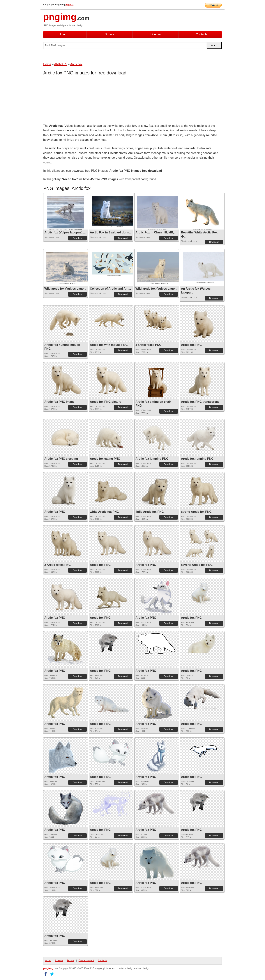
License (155, 34)
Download (77, 238)
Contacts (202, 34)
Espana (69, 5)
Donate (109, 34)
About (63, 34)
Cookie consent (86, 960)
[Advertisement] (73, 100)
